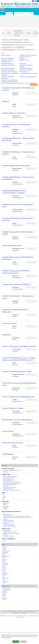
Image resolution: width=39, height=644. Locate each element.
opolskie (4, 595)
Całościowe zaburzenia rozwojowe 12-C (11, 476)
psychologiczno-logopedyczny (8, 68)
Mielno (4, 566)
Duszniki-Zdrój (5, 552)
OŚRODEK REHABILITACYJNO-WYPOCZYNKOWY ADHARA (14, 192)
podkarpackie (5, 598)
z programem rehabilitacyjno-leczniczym (29, 73)
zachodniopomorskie (6, 590)
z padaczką (5, 523)
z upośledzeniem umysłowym (9, 525)
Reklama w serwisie (23, 611)
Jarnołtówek (5, 559)
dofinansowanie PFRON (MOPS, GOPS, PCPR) (12, 470)
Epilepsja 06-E (6, 486)
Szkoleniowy (5, 535)
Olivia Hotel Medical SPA (12, 246)
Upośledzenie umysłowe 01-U (9, 489)
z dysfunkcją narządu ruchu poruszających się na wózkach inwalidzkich (16, 516)
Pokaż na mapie (34, 85)
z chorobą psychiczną (7, 515)
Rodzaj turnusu (9, 33)
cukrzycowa (5, 505)
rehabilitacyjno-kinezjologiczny (8, 70)
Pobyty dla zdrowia (20, 617)
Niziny (4, 499)
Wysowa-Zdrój (5, 582)
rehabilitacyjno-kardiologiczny (26, 68)
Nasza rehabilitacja (12, 616)
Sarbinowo (4, 572)
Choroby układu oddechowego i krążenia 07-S (12, 483)
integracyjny (22, 58)
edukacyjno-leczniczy (6, 55)
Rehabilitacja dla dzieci (22, 616)
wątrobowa (5, 509)
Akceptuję (16, 642)
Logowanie (24, 613)
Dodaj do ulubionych (31, 93)
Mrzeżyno (4, 568)
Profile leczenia (29, 33)
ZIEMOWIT (7, 335)
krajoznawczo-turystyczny (7, 63)
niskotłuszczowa (6, 506)
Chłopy (4, 548)
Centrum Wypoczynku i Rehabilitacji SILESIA (19, 346)
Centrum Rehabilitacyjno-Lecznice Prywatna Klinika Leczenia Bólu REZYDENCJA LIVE (19, 359)
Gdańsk (4, 555)
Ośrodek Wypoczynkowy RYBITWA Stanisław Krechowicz (16, 272)
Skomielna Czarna (6, 573)
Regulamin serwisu (17, 613)
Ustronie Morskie (6, 579)
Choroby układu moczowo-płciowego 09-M (11, 482)
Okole (3, 570)
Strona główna (5, 611)
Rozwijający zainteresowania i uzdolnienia (11, 533)
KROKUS (6, 102)
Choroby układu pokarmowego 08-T (10, 485)
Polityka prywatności (32, 611)
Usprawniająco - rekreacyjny (8, 536)
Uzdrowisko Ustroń (10, 323)
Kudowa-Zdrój (5, 565)
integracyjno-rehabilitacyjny (7, 58)
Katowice (4, 561)
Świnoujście (5, 575)
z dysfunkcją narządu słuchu (8, 521)
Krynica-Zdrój (5, 564)
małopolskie (5, 593)
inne (4, 513)
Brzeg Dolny (5, 547)
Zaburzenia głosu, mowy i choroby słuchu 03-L (12, 490)
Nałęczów (4, 569)
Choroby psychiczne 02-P (8, 480)
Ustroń (4, 577)
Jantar (3, 558)
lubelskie (4, 600)
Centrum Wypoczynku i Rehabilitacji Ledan (18, 397)
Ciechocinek (5, 550)
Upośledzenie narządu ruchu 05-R (9, 487)
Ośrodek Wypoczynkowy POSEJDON (16, 284)
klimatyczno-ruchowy (24, 60)
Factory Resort (8, 431)
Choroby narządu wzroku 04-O (9, 478)
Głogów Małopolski (6, 557)
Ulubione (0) (9, 13)
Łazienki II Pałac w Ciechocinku (14, 113)
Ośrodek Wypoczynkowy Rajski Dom (16, 166)
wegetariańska (6, 507)
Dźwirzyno (4, 554)
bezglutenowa (6, 503)
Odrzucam (23, 642)
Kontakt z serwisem (13, 611)
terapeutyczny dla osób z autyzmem (9, 72)
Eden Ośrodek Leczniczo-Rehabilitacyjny (18, 420)
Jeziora (4, 496)
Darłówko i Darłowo (6, 551)
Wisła (3, 580)
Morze (4, 497)
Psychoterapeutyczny (7, 531)
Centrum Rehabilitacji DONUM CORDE (17, 372)
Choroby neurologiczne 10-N (8, 479)
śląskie (4, 597)
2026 (4, 541)
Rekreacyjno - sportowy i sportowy (10, 532)
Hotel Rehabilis (8, 454)
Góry (4, 495)
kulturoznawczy (23, 63)
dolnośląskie (5, 591)
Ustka (3, 576)
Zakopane (4, 583)
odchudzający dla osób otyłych (8, 65)
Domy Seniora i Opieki (34, 616)
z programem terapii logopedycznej (27, 77)
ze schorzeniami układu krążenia (9, 526)
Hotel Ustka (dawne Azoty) (13, 443)
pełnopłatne (5, 472)
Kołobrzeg (4, 562)
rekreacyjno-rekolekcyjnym (26, 70)
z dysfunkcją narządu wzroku (8, 522)
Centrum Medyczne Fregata (13, 408)
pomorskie (4, 594)
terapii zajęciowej (23, 72)
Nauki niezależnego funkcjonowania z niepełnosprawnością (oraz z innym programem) (19, 33)
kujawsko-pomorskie (6, 589)
